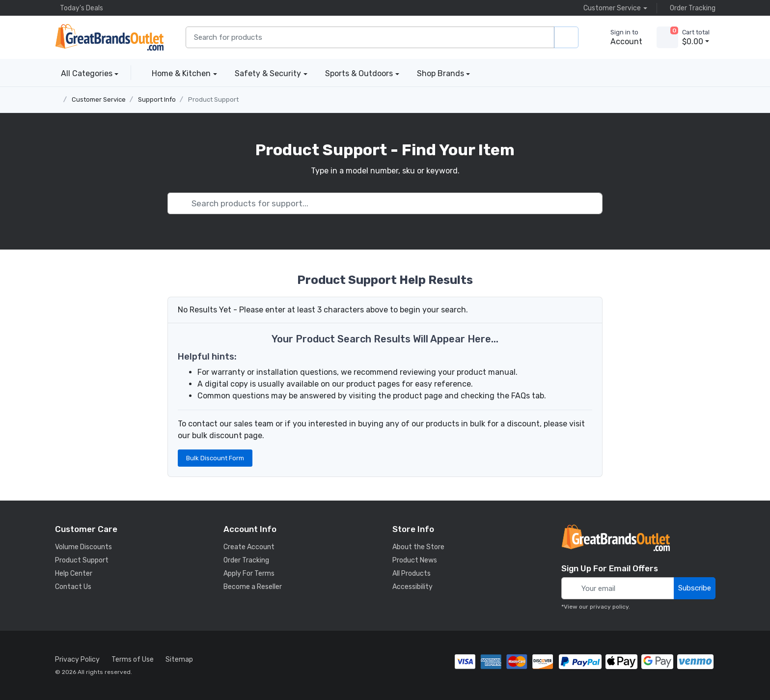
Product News (415, 560)
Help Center (74, 574)
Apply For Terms (249, 574)
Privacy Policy (77, 659)
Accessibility (412, 587)
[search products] (566, 38)
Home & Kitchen (181, 73)
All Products (412, 574)
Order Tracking (690, 8)
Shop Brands (440, 73)
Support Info (157, 99)
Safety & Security (268, 73)
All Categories (84, 73)
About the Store (418, 547)
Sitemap (179, 659)
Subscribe (695, 588)
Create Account (249, 547)
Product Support (213, 99)
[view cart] (667, 37)
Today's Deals (79, 8)
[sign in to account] (619, 37)
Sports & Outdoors (359, 73)
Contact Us (73, 587)
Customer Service (99, 99)
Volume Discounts (83, 547)
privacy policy (609, 607)
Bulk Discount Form (215, 458)
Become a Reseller (253, 587)
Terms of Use (133, 659)
